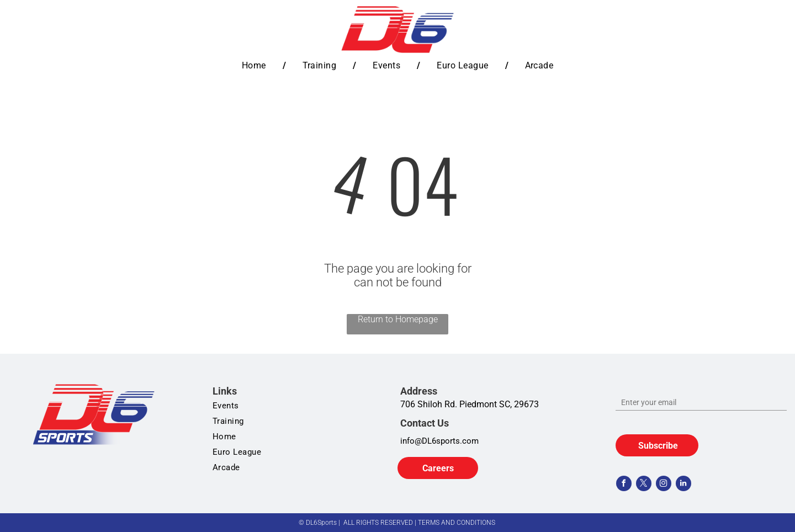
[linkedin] (683, 485)
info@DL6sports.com (439, 441)
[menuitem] (256, 65)
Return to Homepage (398, 319)
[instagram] (664, 485)
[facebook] (624, 485)
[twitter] (644, 485)
